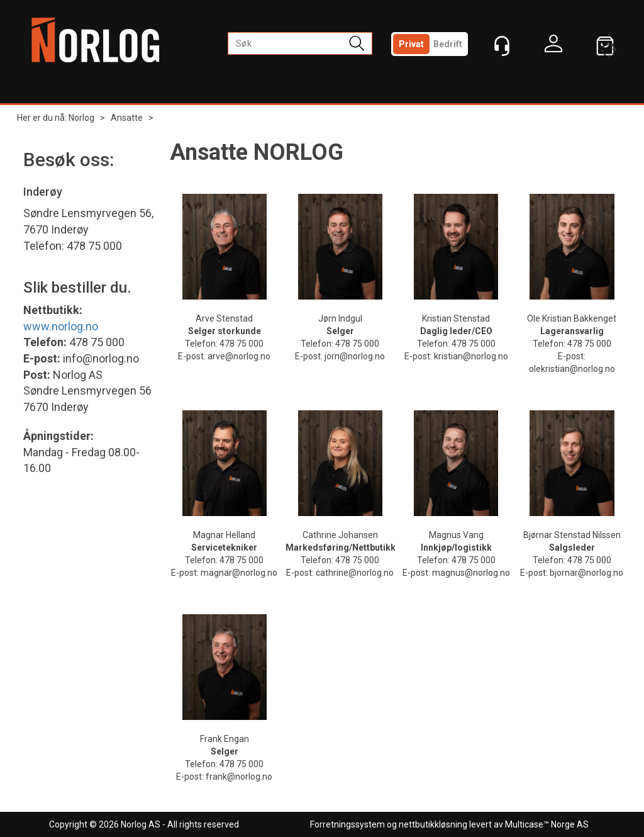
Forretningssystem (347, 824)
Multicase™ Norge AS (547, 824)
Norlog (81, 118)
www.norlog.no (61, 326)
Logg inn (553, 47)
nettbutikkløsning (433, 824)
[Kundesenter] (502, 46)
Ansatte (127, 118)
